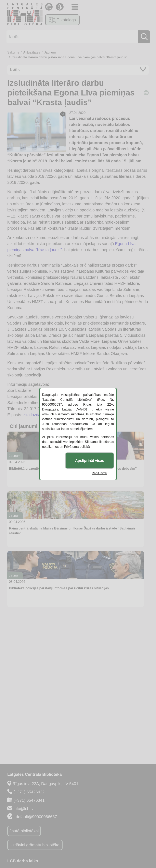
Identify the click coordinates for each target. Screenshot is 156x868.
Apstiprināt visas (90, 461)
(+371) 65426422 (29, 792)
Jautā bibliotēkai (24, 831)
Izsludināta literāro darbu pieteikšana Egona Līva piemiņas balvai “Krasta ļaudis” (69, 57)
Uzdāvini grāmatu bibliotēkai (35, 845)
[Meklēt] (77, 37)
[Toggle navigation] (75, 7)
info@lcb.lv (24, 809)
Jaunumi (50, 52)
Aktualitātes (32, 52)
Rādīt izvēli (99, 473)
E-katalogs (62, 20)
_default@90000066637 (35, 817)
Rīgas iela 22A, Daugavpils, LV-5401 (45, 784)
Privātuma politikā (77, 447)
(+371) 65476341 (29, 800)
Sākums (13, 52)
